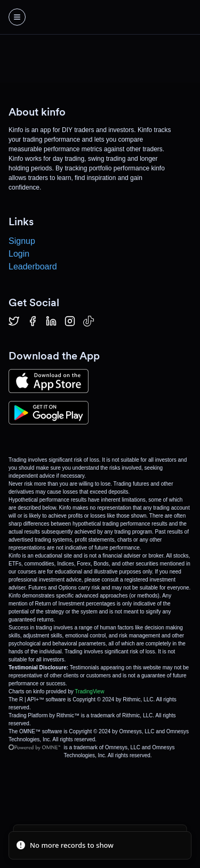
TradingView (89, 691)
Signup (22, 241)
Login (19, 254)
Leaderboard (33, 267)
